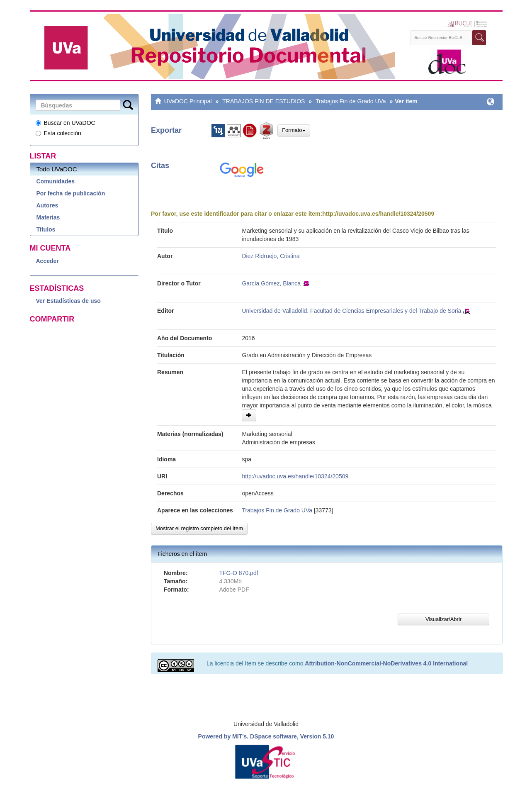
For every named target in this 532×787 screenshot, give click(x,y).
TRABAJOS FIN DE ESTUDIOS (264, 101)
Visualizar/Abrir (443, 619)
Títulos (46, 229)
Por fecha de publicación (71, 193)
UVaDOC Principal (188, 101)
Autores (47, 205)
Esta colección (58, 133)
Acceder (47, 261)
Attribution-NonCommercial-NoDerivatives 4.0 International (386, 663)
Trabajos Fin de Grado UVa (351, 101)
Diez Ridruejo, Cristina (271, 256)
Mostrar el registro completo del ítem (199, 528)
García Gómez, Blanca (271, 283)
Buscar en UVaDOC (66, 123)
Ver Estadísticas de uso (68, 301)
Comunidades (56, 181)
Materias (48, 217)
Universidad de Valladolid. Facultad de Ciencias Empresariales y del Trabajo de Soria (351, 311)
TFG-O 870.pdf (238, 573)
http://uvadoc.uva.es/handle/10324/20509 (378, 214)
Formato (294, 130)
